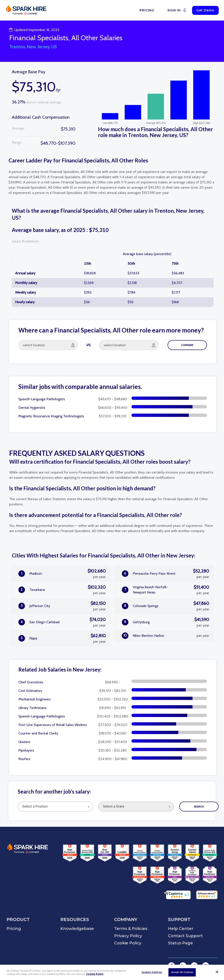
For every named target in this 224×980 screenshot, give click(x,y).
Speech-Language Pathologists (42, 399)
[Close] (217, 972)
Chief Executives (31, 682)
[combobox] (55, 807)
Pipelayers (26, 750)
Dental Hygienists (32, 408)
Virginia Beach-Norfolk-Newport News (165, 590)
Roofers (24, 759)
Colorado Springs (165, 606)
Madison (62, 574)
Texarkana (62, 590)
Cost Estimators (30, 691)
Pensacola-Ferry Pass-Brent (165, 574)
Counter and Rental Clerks (38, 733)
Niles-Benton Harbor (165, 636)
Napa (62, 638)
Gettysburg (165, 622)
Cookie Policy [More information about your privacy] (95, 974)
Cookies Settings (152, 972)
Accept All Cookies (182, 972)
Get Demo (205, 10)
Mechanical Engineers (35, 699)
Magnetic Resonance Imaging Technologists (51, 416)
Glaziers (24, 742)
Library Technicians (32, 708)
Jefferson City (62, 606)
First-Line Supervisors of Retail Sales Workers (53, 725)
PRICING (147, 10)
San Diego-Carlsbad (62, 622)
